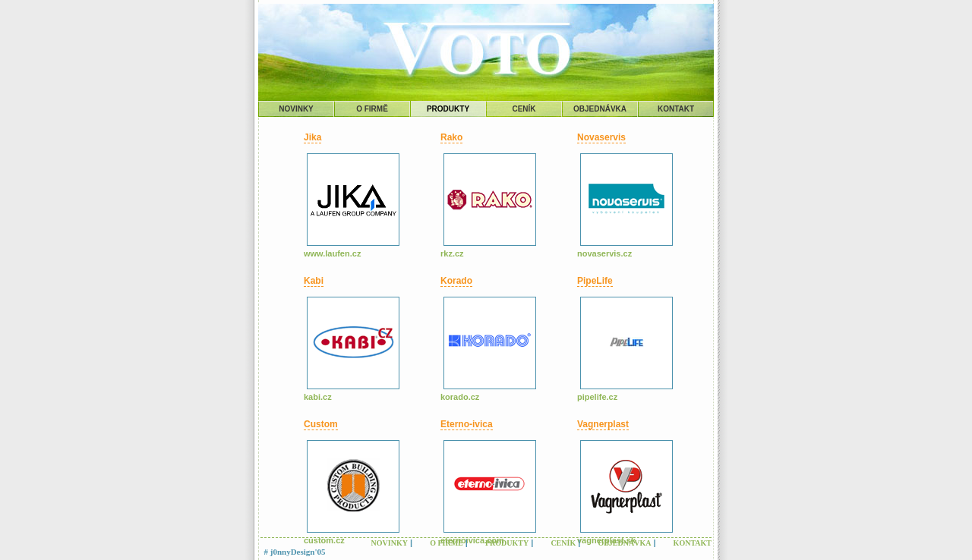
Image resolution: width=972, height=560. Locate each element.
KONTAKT (676, 109)
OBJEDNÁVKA (600, 109)
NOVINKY (296, 109)
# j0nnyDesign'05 (295, 552)
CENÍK (524, 109)
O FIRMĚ (372, 109)
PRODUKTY (448, 109)
